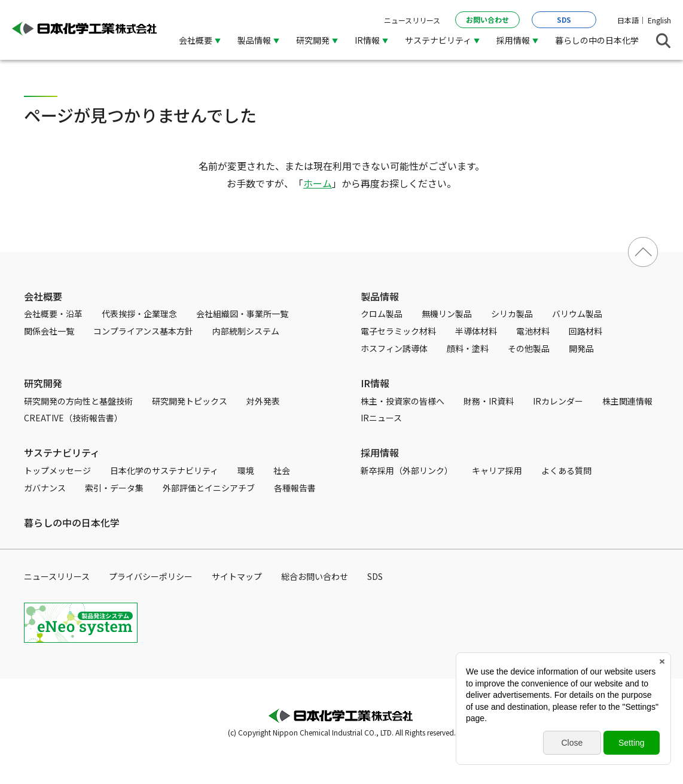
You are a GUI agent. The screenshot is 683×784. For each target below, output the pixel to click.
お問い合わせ (487, 19)
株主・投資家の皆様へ (403, 401)
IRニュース (381, 418)
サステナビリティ (438, 40)
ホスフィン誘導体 (394, 348)
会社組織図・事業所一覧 (242, 314)
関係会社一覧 (49, 331)
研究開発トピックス (190, 401)
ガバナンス (45, 488)
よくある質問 (566, 470)
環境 (246, 470)
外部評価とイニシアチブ (209, 488)
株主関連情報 (627, 401)
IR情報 (367, 40)
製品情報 (254, 40)
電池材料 (533, 331)
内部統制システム (246, 331)
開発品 (581, 348)
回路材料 (586, 331)
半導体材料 (476, 331)
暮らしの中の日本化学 (597, 40)
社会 (282, 470)
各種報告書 (295, 488)
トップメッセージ (57, 470)
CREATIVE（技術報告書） (73, 418)
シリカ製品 (512, 314)
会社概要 (196, 40)
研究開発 (313, 40)
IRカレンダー (558, 401)
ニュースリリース (412, 20)
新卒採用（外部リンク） (407, 470)
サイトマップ (237, 576)
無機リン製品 (447, 314)
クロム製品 (382, 314)
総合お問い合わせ (315, 576)
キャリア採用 (497, 470)
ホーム (318, 183)
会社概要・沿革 (53, 314)
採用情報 (513, 40)
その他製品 (529, 348)
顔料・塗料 (468, 348)
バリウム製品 (577, 314)
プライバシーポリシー (151, 576)
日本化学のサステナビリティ (164, 470)
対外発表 (263, 401)
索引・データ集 (114, 488)
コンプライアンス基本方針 (143, 331)
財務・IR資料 (489, 401)
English (659, 20)
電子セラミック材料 (398, 331)
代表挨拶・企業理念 (139, 314)
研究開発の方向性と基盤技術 (78, 401)
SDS (564, 19)
